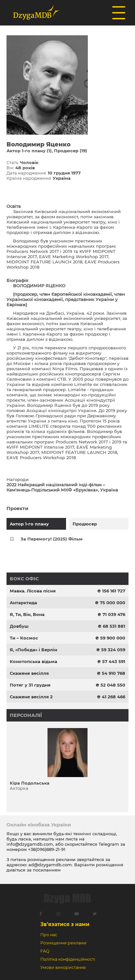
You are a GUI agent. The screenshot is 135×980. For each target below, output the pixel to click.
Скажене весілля (29, 673)
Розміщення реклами (63, 943)
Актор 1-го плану (29, 524)
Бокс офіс (24, 579)
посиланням (47, 870)
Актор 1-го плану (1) (29, 151)
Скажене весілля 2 (31, 697)
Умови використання (63, 967)
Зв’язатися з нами (65, 924)
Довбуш (19, 626)
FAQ (45, 951)
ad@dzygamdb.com (50, 865)
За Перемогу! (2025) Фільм (52, 539)
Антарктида (23, 603)
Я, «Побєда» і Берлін (34, 650)
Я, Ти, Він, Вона (27, 614)
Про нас (49, 935)
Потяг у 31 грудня (30, 685)
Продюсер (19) (71, 151)
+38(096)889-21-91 (47, 849)
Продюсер (85, 524)
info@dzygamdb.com (30, 844)
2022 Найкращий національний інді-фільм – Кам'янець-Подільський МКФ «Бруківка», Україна (62, 487)
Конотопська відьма (34, 661)
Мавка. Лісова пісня (33, 591)
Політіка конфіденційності (68, 959)
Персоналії (26, 715)
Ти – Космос (24, 638)
